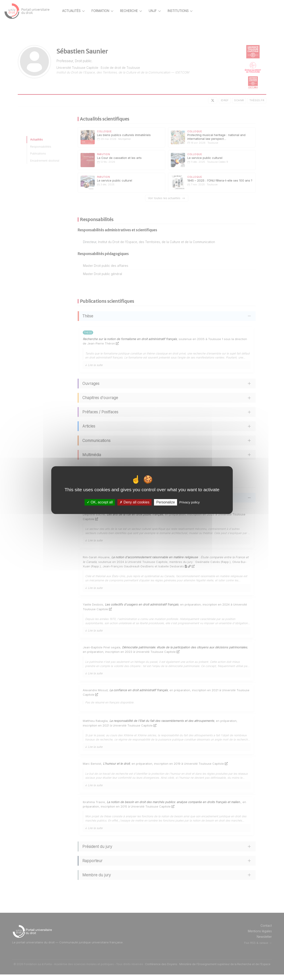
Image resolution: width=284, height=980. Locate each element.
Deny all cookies (134, 502)
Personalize (166, 502)
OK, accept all (100, 502)
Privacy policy (189, 502)
